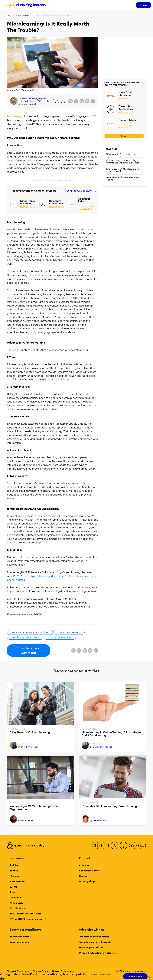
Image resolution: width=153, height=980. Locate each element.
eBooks (14, 871)
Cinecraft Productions (56, 202)
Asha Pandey (99, 821)
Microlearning (22, 15)
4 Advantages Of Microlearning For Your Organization (123, 170)
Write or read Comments (29, 650)
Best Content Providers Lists (25, 914)
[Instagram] (142, 845)
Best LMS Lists (17, 908)
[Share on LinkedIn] (82, 101)
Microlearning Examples (60, 637)
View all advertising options (98, 953)
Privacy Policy (41, 971)
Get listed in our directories (94, 937)
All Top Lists (16, 903)
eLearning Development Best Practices (30, 632)
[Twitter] (105, 845)
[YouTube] (124, 845)
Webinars (15, 876)
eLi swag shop (87, 881)
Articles (14, 865)
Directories (16, 897)
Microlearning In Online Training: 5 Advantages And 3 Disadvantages (122, 162)
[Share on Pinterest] (93, 101)
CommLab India (84, 200)
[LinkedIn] (114, 845)
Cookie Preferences (63, 971)
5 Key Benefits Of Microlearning (121, 154)
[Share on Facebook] (71, 101)
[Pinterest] (133, 845)
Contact (84, 876)
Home (10, 15)
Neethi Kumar (28, 821)
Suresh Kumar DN (30, 747)
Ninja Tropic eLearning (27, 202)
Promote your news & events (95, 942)
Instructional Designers (69, 632)
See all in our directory (80, 191)
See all (124, 136)
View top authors (19, 942)
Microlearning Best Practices (25, 637)
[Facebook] (96, 845)
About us (84, 865)
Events (13, 887)
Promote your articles (91, 947)
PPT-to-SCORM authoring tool (28, 919)
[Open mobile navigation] (5, 5)
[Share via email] (87, 101)
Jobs (12, 892)
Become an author (20, 937)
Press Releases (18, 881)
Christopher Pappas (102, 747)
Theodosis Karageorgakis (34, 98)
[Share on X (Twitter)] (76, 101)
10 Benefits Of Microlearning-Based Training (123, 179)
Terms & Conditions (18, 971)
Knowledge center (89, 871)
